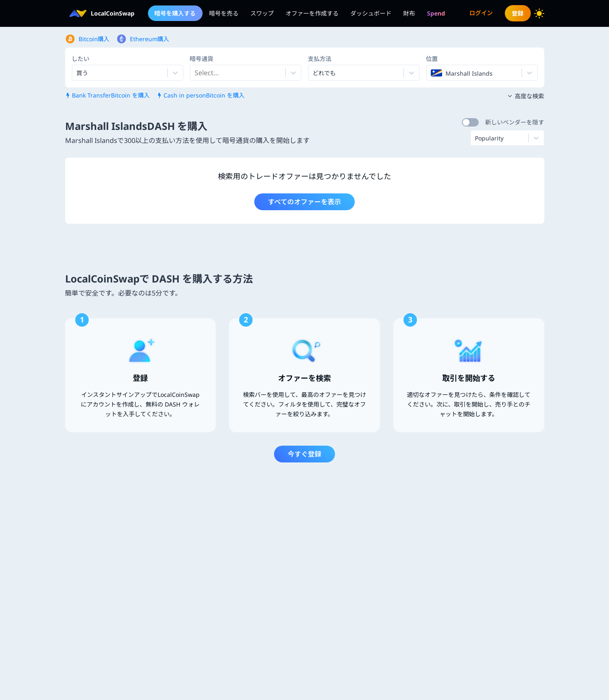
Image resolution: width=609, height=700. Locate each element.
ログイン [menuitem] (481, 13)
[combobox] (195, 73)
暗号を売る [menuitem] (224, 13)
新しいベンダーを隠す (515, 122)
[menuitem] (436, 13)
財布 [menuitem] (409, 13)
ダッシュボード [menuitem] (371, 13)
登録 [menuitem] (518, 13)
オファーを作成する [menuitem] (312, 13)
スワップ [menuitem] (262, 13)
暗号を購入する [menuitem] (175, 13)
